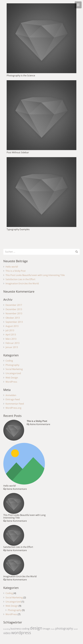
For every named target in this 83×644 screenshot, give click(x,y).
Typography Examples (18, 229)
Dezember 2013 (14, 309)
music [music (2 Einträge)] (53, 629)
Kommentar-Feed (15, 404)
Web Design (12, 378)
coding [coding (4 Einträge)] (25, 629)
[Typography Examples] (41, 192)
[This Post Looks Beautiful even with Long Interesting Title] (14, 503)
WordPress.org (13, 408)
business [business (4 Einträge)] (16, 629)
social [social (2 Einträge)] (76, 629)
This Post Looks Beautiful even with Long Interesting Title (35, 275)
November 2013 (14, 313)
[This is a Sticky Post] (14, 430)
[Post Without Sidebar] (41, 115)
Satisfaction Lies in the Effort (20, 279)
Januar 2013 (12, 347)
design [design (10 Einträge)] (36, 628)
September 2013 (14, 322)
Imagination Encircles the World (22, 283)
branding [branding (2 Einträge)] (7, 629)
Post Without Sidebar (18, 152)
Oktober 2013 (13, 318)
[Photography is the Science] (41, 38)
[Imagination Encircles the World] (14, 565)
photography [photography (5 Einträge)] (64, 628)
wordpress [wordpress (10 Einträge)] (21, 633)
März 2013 (11, 339)
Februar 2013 (12, 343)
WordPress (11, 382)
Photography (12, 365)
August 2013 (12, 326)
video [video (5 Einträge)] (7, 633)
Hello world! (12, 267)
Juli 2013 (10, 330)
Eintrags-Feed (13, 399)
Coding (9, 361)
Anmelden (11, 395)
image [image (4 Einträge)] (46, 629)
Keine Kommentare (40, 424)
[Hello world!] (24, 464)
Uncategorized (13, 373)
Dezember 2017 (14, 305)
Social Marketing (14, 369)
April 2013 (11, 335)
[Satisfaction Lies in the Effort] (14, 535)
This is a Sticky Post (16, 271)
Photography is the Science (21, 76)
